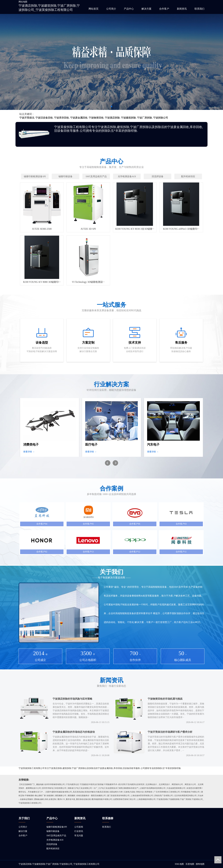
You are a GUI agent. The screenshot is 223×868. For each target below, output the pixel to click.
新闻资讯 (182, 9)
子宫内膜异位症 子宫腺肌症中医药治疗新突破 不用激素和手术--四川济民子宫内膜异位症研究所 (105, 784)
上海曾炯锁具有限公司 (146, 799)
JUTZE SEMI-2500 (42, 229)
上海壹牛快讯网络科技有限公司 (152, 788)
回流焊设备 (52, 844)
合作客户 (164, 9)
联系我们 (199, 9)
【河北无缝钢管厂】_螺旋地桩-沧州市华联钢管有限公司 (42, 784)
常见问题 (79, 836)
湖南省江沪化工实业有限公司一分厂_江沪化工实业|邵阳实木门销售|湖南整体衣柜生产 (103, 788)
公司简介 (111, 9)
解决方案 (146, 9)
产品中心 (129, 9)
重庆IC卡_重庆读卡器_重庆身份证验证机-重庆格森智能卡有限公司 (85, 799)
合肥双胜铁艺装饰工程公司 (124, 799)
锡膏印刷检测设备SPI (57, 827)
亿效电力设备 (129, 792)
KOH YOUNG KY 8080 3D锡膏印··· (42, 282)
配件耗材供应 (53, 849)
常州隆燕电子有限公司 (190, 792)
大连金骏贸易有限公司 (176, 788)
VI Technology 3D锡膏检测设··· (88, 282)
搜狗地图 (200, 864)
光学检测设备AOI (55, 840)
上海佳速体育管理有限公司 (142, 796)
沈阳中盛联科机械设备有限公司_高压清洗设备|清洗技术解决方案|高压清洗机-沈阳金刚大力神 (84, 792)
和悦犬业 (140, 792)
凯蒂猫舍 (149, 792)
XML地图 (179, 864)
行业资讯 (79, 831)
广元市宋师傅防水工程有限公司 (167, 792)
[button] (111, 106)
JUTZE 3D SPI (88, 229)
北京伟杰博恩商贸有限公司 (185, 796)
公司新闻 (79, 827)
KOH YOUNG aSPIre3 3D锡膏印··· (181, 229)
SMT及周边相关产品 (56, 836)
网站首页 (94, 9)
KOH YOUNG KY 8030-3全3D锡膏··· (135, 229)
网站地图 (23, 2)
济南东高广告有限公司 (164, 796)
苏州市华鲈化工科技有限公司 (54, 788)
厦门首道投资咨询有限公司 (118, 796)
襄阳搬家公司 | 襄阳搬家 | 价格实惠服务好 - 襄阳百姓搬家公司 (80, 796)
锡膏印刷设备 (53, 831)
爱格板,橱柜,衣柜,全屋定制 (45, 799)
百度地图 (190, 864)
